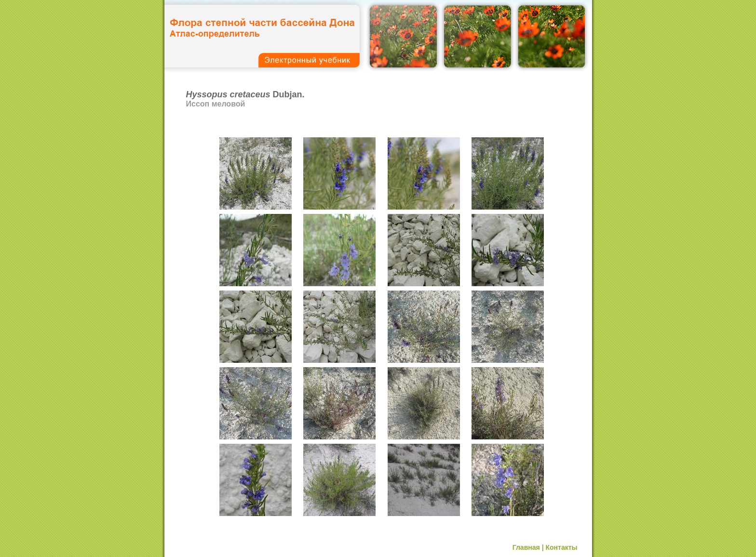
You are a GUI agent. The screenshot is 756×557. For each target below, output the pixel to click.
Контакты (561, 547)
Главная (526, 547)
